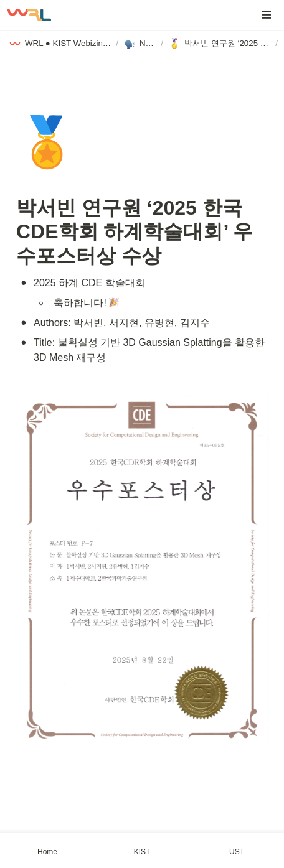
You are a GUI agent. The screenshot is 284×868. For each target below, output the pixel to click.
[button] (267, 15)
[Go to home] (29, 15)
